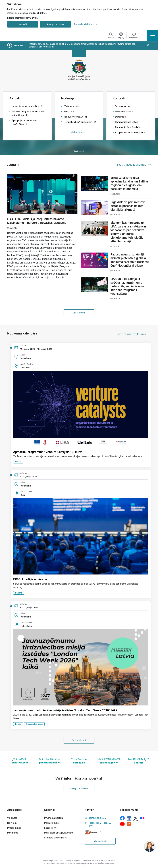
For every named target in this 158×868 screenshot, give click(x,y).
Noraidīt (23, 24)
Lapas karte (50, 828)
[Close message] (148, 45)
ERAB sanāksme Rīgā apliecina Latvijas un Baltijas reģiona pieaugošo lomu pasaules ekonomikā (129, 183)
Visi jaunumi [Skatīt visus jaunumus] (79, 313)
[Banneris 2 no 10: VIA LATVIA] (49, 761)
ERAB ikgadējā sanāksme (30, 579)
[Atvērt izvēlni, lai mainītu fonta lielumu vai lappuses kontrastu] (134, 36)
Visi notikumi (79, 740)
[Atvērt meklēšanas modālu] (111, 36)
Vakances (12, 818)
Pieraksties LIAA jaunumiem (59, 833)
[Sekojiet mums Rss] (129, 824)
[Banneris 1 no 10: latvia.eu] (20, 761)
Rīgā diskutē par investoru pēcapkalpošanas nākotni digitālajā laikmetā (128, 206)
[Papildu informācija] (100, 832)
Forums (19, 593)
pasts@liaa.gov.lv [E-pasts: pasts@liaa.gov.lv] (97, 818)
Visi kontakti (100, 841)
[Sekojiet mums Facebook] (122, 818)
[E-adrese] (91, 832)
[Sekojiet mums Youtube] (122, 824)
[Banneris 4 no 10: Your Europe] (109, 761)
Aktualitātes (77, 132)
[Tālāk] (146, 761)
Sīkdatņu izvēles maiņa (56, 838)
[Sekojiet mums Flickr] (142, 818)
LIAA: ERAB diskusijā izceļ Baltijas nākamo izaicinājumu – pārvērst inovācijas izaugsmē (37, 221)
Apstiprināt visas (55, 24)
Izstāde (18, 724)
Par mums (13, 833)
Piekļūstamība (51, 823)
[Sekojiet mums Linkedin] (129, 818)
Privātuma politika (54, 818)
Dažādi (18, 462)
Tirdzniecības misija (34, 724)
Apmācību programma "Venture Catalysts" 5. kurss (48, 452)
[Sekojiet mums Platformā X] (136, 818)
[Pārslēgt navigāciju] (153, 36)
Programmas (14, 828)
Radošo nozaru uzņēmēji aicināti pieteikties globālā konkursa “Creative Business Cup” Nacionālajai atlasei (130, 260)
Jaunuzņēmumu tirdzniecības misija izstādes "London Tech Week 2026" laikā (65, 710)
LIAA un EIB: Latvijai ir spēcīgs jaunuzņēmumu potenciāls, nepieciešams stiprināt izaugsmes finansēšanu (127, 286)
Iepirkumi (12, 823)
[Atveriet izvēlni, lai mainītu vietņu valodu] (121, 36)
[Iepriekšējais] (12, 761)
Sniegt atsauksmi (79, 788)
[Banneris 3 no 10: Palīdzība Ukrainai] (79, 761)
